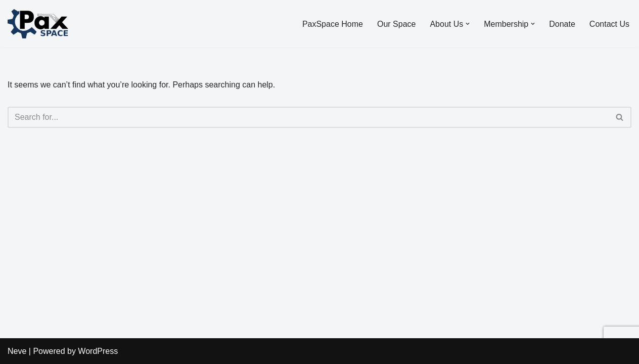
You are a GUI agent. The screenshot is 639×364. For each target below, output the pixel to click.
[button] (468, 24)
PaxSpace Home (333, 24)
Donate (562, 24)
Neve (17, 351)
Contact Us (609, 24)
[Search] (308, 117)
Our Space (396, 24)
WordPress (98, 351)
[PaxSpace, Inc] (38, 24)
